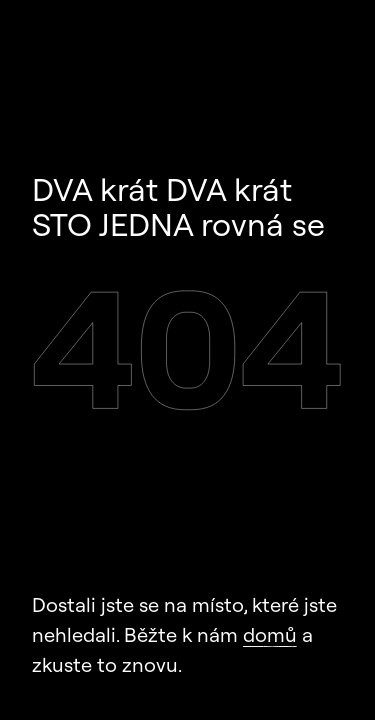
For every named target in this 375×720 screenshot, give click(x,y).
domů (270, 634)
